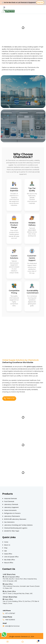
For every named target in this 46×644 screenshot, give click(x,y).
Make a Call (9, 398)
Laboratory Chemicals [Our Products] (11, 504)
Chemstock (31, 67)
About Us (7, 545)
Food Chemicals (9, 501)
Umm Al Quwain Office (11, 557)
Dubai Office (8, 554)
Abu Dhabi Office (10, 560)
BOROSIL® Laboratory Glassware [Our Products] (15, 519)
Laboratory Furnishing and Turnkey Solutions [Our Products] (18, 525)
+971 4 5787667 (10, 613)
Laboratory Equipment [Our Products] (11, 507)
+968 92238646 (10, 620)
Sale (5, 551)
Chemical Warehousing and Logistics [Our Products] (16, 528)
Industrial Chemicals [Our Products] (11, 498)
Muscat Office (9, 563)
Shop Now (40, 3)
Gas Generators (9, 522)
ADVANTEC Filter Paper (12, 531)
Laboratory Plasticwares (12, 516)
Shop (6, 548)
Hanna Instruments (10, 510)
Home (6, 542)
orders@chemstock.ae (12, 626)
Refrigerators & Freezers (12, 513)
